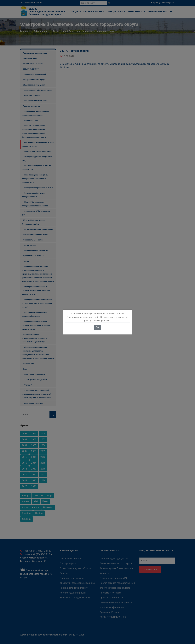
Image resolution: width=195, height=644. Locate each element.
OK (97, 327)
